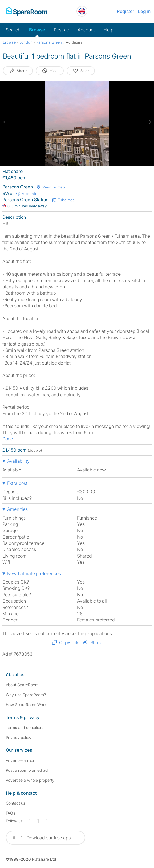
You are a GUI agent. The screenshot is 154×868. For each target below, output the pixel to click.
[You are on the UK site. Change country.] (82, 11)
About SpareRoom (22, 685)
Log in (144, 11)
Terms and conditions (25, 727)
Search (13, 30)
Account (86, 30)
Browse (37, 30)
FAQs (10, 813)
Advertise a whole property (30, 780)
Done (8, 439)
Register (126, 11)
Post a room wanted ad (27, 770)
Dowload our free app (45, 838)
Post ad (61, 30)
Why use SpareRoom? (26, 695)
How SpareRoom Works (27, 705)
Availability (18, 461)
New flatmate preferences (34, 573)
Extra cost (17, 483)
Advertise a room (21, 760)
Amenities (17, 509)
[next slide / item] (148, 122)
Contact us (15, 803)
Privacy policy (19, 737)
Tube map (63, 200)
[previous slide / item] (6, 122)
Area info (27, 194)
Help (108, 30)
